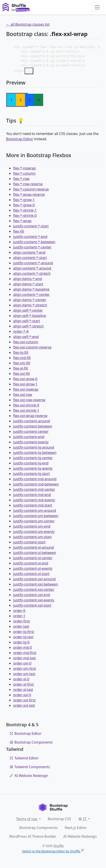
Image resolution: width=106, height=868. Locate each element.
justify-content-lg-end (31, 465)
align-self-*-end (26, 339)
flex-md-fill (22, 360)
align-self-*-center (28, 313)
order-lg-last (23, 639)
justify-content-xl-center (33, 560)
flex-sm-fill (22, 365)
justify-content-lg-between (35, 455)
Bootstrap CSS (59, 821)
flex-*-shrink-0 (25, 218)
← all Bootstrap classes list (28, 24)
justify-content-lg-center (33, 460)
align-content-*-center (31, 297)
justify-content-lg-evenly (33, 471)
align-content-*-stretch (32, 276)
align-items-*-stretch (30, 307)
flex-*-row (21, 181)
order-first (21, 623)
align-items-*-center (30, 302)
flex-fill (19, 234)
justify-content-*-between (34, 244)
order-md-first (25, 655)
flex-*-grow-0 (24, 207)
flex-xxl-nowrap (26, 392)
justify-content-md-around (35, 481)
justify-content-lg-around (34, 449)
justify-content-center (31, 434)
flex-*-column (24, 176)
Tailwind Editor (24, 760)
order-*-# (21, 334)
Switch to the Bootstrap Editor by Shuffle (53, 853)
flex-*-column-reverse (31, 191)
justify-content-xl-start (31, 576)
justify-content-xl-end (31, 565)
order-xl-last (23, 692)
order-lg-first (24, 634)
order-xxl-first (24, 702)
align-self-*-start (26, 323)
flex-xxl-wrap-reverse (30, 418)
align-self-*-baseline (30, 318)
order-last (21, 629)
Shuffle (58, 848)
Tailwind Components (30, 769)
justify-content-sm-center (34, 523)
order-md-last (24, 660)
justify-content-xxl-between (36, 586)
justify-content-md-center (34, 492)
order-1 (19, 618)
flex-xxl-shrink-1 (26, 413)
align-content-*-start (30, 260)
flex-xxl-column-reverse (32, 349)
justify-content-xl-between (35, 555)
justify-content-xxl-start (32, 607)
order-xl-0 (21, 681)
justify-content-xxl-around (34, 581)
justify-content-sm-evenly (34, 534)
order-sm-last (24, 676)
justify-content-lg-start (31, 476)
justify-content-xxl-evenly (34, 602)
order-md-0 (23, 650)
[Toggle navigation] (97, 7)
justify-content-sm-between (36, 518)
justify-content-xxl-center (34, 592)
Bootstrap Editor (20, 141)
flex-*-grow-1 (24, 202)
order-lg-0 (21, 644)
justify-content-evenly (31, 444)
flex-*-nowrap (24, 170)
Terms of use (27, 821)
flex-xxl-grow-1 (25, 386)
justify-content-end (29, 439)
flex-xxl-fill (21, 376)
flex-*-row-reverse (28, 186)
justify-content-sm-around (35, 513)
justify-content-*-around (33, 265)
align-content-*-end (29, 255)
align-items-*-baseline (31, 291)
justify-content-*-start (31, 228)
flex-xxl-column (26, 344)
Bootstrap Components (31, 744)
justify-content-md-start (33, 507)
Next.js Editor (76, 830)
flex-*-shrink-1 (25, 212)
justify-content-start (29, 544)
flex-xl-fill (21, 370)
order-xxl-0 (22, 697)
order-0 (19, 613)
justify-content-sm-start (32, 539)
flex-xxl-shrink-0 (26, 407)
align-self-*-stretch (28, 328)
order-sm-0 (22, 665)
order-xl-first (23, 686)
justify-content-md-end (32, 497)
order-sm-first (25, 671)
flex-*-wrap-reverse (29, 197)
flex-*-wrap (22, 223)
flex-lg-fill (21, 355)
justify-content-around (32, 423)
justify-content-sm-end (32, 528)
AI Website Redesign (29, 778)
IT (83, 821)
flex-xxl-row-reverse (29, 402)
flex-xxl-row (23, 397)
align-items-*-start (28, 286)
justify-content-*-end (30, 239)
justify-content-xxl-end (32, 597)
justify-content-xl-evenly (33, 571)
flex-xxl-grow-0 (25, 381)
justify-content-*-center (32, 249)
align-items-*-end (28, 281)
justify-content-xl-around (34, 550)
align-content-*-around (32, 270)
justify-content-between (33, 428)
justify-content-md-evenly (34, 502)
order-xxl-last (24, 708)
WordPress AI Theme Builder (33, 839)
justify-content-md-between (36, 486)
